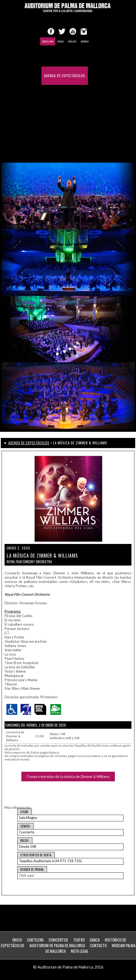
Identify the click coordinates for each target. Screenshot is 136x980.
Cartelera (35, 940)
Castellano (48, 41)
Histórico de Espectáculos (67, 113)
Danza (95, 940)
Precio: (25, 841)
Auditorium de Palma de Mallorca (57, 945)
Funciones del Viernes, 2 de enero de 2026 (36, 725)
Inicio (49, 57)
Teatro (79, 940)
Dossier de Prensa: (32, 869)
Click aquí (26, 875)
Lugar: (25, 812)
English (72, 41)
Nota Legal (80, 951)
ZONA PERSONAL (75, 149)
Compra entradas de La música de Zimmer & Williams (68, 777)
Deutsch (85, 41)
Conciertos (58, 940)
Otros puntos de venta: (36, 855)
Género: (26, 826)
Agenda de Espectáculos (65, 76)
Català (61, 41)
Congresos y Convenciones (67, 94)
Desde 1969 (53, 131)
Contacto (76, 131)
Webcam (51, 149)
